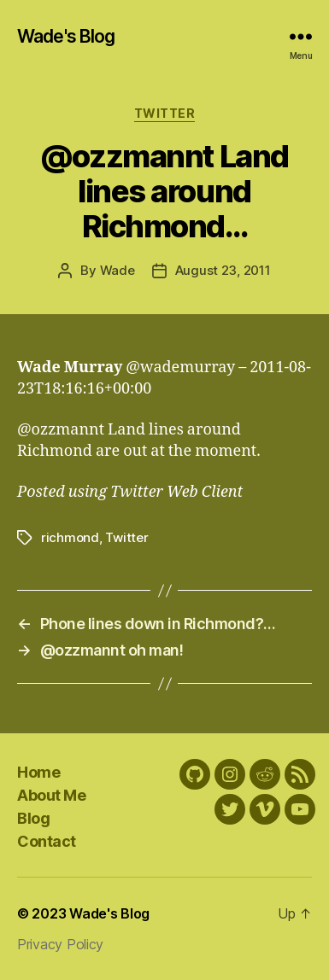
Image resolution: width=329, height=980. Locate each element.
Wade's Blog (66, 36)
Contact (47, 841)
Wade (117, 270)
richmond (70, 537)
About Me (51, 795)
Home (38, 772)
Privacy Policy (60, 944)
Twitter (165, 113)
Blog (33, 818)
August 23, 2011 (223, 270)
